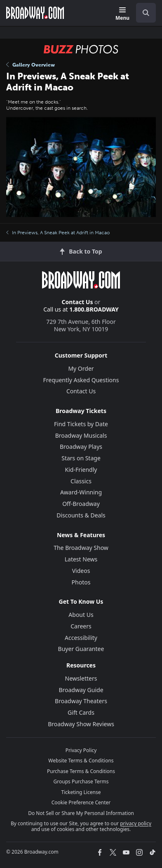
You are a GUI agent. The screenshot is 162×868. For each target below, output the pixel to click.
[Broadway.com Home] (35, 13)
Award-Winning (81, 492)
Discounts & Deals (81, 515)
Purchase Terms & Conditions (81, 771)
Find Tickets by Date (81, 424)
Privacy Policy (81, 750)
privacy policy (136, 823)
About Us (81, 615)
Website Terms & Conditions (81, 761)
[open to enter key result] (146, 13)
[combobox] (143, 13)
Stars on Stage (81, 458)
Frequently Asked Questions (81, 380)
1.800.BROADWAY (94, 309)
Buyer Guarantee (81, 649)
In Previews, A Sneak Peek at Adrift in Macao (58, 233)
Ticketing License (81, 792)
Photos (81, 582)
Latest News (81, 559)
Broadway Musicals (81, 435)
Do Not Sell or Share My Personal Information (81, 813)
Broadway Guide (81, 690)
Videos (81, 571)
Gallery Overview (31, 65)
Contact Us (77, 302)
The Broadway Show (81, 548)
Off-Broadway (81, 504)
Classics (81, 481)
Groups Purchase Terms (81, 781)
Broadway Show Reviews (81, 724)
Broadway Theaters (81, 701)
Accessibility (81, 638)
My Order (81, 368)
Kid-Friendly (81, 470)
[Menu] (122, 14)
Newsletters (81, 678)
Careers (81, 626)
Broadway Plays (81, 447)
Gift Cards (81, 712)
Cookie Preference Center (81, 802)
